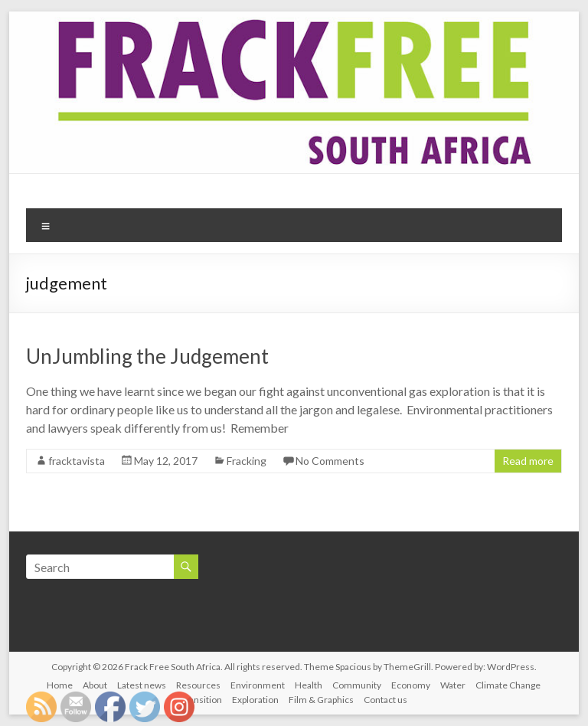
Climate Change (508, 685)
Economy (411, 685)
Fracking (247, 461)
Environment (258, 685)
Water (453, 685)
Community (357, 685)
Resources (198, 685)
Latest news (142, 685)
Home (60, 685)
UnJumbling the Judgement (147, 356)
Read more (528, 461)
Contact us (385, 700)
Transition (201, 700)
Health (309, 685)
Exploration (255, 700)
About (95, 685)
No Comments (330, 461)
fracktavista (77, 461)
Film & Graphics (321, 700)
